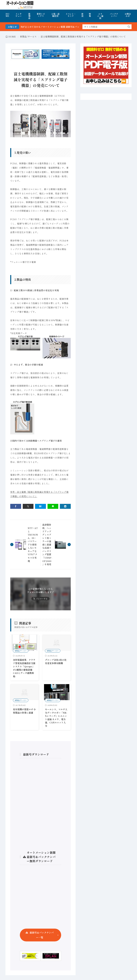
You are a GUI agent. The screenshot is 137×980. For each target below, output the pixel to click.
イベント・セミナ (71, 15)
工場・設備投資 (55, 15)
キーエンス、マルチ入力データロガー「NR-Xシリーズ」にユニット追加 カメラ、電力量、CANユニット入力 (56, 718)
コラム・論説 (100, 16)
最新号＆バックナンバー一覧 (42, 935)
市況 (82, 15)
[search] (129, 27)
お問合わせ (128, 15)
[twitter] (28, 506)
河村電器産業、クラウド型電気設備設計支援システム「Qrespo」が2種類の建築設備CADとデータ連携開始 (24, 668)
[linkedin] (65, 506)
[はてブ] (40, 506)
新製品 (29, 16)
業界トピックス (41, 15)
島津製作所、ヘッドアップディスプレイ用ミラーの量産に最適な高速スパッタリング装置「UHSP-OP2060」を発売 (47, 544)
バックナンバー (114, 15)
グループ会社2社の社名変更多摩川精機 (56, 661)
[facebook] (16, 506)
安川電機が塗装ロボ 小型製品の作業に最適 (24, 711)
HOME (7, 15)
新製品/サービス (28, 37)
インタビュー (18, 15)
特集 (90, 15)
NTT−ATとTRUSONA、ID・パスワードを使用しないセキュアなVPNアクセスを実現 (33, 544)
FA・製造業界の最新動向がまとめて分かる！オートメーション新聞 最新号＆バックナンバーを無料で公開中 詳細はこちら (69, 27)
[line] (53, 506)
